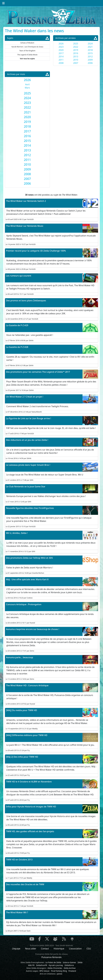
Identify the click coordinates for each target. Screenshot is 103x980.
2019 (76, 50)
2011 (61, 60)
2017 (61, 53)
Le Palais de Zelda (53, 962)
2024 (90, 44)
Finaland (72, 971)
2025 (76, 44)
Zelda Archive (70, 968)
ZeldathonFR (42, 965)
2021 (90, 47)
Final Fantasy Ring (59, 971)
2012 (90, 57)
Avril (27, 84)
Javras (60, 974)
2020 (61, 50)
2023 (61, 47)
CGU (89, 949)
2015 (90, 53)
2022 (76, 47)
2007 (76, 63)
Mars (27, 88)
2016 (76, 53)
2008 (61, 63)
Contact (45, 949)
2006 (90, 63)
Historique (59, 949)
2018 (90, 50)
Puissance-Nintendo (51, 957)
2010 (76, 60)
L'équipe (16, 949)
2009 (90, 60)
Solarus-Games (69, 962)
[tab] (27, 80)
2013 (76, 57)
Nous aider (31, 949)
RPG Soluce (44, 971)
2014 (61, 57)
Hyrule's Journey (56, 965)
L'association (75, 949)
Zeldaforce (69, 965)
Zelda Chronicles (55, 968)
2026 (61, 44)
